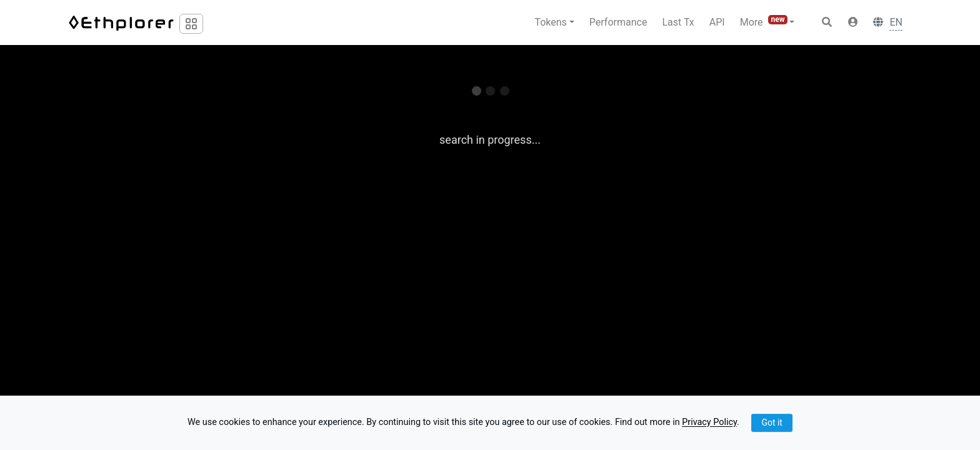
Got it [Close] (772, 422)
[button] (853, 22)
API (717, 22)
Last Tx (678, 22)
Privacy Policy (709, 423)
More (765, 22)
